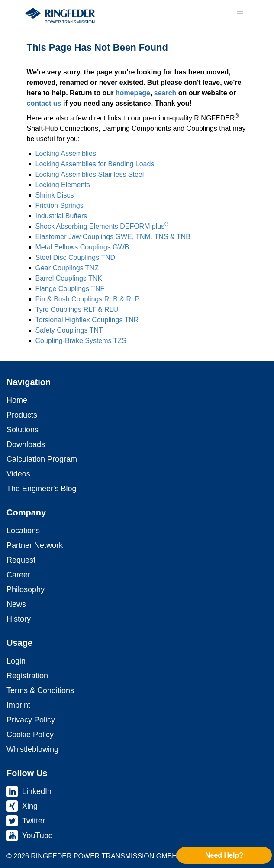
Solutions (23, 430)
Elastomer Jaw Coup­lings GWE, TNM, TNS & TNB (113, 237)
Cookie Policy (30, 735)
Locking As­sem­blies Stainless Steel (90, 174)
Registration (27, 676)
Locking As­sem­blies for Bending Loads (95, 164)
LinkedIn (37, 791)
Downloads (26, 444)
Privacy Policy (31, 720)
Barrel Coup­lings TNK (69, 278)
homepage (133, 93)
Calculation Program (42, 459)
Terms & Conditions (40, 690)
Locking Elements (63, 185)
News (16, 604)
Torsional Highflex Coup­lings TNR (87, 320)
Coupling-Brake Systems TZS (81, 341)
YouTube (37, 836)
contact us (44, 103)
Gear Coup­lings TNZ (67, 268)
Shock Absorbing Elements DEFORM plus (102, 226)
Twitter (34, 821)
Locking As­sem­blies (66, 154)
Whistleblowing (32, 749)
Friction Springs (60, 206)
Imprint (18, 705)
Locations (23, 531)
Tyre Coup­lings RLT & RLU (77, 309)
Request (21, 560)
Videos (18, 474)
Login (16, 661)
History (19, 619)
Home (17, 400)
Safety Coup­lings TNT (69, 330)
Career (18, 575)
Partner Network (35, 545)
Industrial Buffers (61, 216)
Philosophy (26, 589)
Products (22, 415)
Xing (30, 806)
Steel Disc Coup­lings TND (76, 257)
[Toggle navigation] (240, 14)
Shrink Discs (55, 195)
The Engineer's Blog (42, 489)
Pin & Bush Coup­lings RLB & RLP (88, 299)
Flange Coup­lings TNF (70, 289)
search (165, 93)
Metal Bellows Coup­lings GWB (82, 247)
